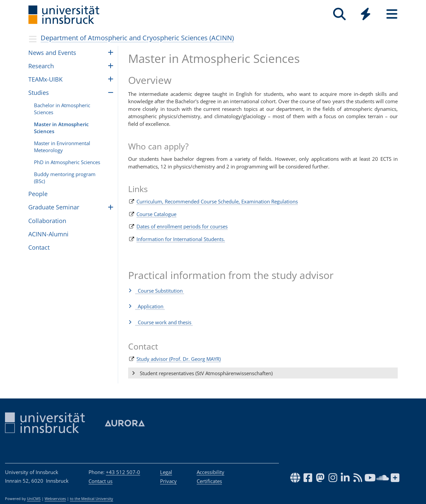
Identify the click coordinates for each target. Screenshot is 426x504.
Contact (39, 247)
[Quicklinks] (366, 14)
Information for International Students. (181, 239)
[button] (263, 291)
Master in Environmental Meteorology (62, 147)
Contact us (101, 481)
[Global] (366, 15)
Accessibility (211, 472)
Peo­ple (38, 194)
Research (41, 66)
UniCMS (34, 499)
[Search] (339, 14)
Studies (39, 93)
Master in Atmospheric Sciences (61, 128)
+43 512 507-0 (123, 472)
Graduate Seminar (54, 207)
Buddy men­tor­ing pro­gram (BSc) (65, 178)
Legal (166, 472)
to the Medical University (92, 499)
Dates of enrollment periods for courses (182, 226)
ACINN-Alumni (48, 234)
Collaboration (47, 221)
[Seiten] (392, 14)
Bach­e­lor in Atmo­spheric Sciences (62, 109)
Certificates (209, 481)
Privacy (168, 481)
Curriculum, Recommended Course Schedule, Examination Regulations (217, 201)
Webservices (55, 499)
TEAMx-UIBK (45, 79)
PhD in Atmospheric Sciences (67, 162)
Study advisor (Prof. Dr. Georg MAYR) (179, 359)
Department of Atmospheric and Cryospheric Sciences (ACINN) (137, 38)
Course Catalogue (156, 214)
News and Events (52, 53)
